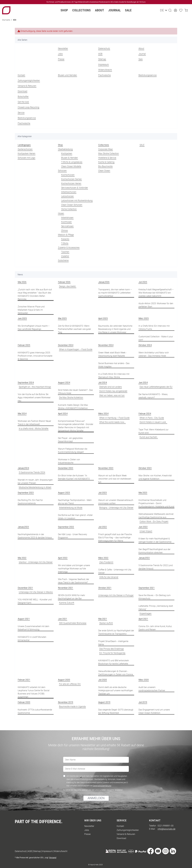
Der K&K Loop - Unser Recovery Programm (73, 536)
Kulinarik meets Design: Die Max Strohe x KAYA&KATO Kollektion (73, 407)
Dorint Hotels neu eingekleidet (113, 391)
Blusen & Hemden (70, 158)
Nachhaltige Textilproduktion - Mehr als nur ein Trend (75, 502)
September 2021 (147, 588)
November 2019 (66, 702)
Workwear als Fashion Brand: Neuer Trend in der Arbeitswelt (34, 423)
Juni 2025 (22, 318)
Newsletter (63, 48)
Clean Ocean (104, 171)
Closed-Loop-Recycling (28, 107)
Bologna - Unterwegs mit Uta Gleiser (116, 508)
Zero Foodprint (106, 562)
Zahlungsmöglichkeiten (29, 81)
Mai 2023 (143, 493)
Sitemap (102, 59)
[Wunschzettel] (181, 10)
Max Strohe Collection (109, 153)
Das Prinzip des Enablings (112, 649)
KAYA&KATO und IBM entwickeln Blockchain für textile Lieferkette (114, 662)
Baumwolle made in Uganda (72, 706)
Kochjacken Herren (27, 153)
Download (22, 91)
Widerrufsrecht (105, 70)
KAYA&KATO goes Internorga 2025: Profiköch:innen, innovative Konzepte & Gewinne (35, 356)
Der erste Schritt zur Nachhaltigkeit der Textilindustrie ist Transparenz (116, 632)
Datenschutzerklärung (102, 786)
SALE (142, 145)
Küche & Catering (106, 162)
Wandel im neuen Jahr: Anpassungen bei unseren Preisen (35, 481)
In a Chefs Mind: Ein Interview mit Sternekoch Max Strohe (114, 376)
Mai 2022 (22, 558)
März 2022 (103, 558)
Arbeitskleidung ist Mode (71, 508)
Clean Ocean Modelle (71, 166)
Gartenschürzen (25, 149)
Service (21, 113)
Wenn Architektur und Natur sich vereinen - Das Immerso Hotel (154, 354)
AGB (100, 54)
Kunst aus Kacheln (149, 437)
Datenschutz (104, 48)
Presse (61, 59)
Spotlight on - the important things (35, 387)
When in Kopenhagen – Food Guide (76, 349)
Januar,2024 (23, 468)
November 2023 (106, 468)
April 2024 (63, 414)
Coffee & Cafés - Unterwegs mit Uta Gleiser (115, 571)
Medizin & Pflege (66, 235)
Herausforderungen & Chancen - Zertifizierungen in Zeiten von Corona (116, 673)
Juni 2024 (143, 383)
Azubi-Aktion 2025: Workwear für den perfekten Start (156, 305)
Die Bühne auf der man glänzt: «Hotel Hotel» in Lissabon (75, 517)
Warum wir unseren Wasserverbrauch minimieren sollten (116, 502)
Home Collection (69, 209)
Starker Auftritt (106, 623)
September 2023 (26, 493)
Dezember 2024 (66, 345)
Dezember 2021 (25, 588)
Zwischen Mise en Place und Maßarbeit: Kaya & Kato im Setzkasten (31, 310)
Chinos (64, 230)
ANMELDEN (96, 798)
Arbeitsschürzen (69, 192)
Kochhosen (66, 222)
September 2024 (26, 383)
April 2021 (143, 619)
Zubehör (65, 256)
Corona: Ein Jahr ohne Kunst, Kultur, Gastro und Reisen (155, 628)
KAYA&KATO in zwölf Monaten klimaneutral (32, 639)
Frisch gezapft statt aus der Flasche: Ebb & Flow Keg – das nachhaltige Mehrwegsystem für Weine (115, 538)
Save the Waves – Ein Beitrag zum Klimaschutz (155, 597)
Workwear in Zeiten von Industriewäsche (69, 461)
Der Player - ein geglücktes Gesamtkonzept (70, 440)
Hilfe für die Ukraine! (109, 577)
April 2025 (103, 318)
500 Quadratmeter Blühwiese (73, 623)
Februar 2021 (24, 680)
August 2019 (104, 702)
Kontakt (21, 75)
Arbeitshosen (67, 218)
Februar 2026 (64, 282)
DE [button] (162, 10)
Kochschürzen (68, 175)
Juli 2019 (143, 702)
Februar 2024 (145, 414)
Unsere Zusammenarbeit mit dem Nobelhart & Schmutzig (33, 628)
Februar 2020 (24, 702)
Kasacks (65, 239)
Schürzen (62, 171)
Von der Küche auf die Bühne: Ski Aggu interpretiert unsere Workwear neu (34, 398)
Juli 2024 (103, 383)
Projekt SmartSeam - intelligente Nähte (113, 643)
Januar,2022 (144, 558)
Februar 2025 (24, 345)
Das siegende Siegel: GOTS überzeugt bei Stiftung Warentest (116, 711)
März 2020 (144, 680)
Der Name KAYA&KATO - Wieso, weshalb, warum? (153, 396)
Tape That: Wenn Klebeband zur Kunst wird (153, 431)
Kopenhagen (146, 613)
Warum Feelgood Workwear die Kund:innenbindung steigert (73, 450)
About (141, 48)
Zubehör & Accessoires (69, 248)
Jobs (60, 54)
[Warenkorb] (186, 10)
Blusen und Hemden (67, 75)
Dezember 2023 (66, 468)
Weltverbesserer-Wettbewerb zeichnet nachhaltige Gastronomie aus (156, 516)
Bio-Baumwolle (105, 166)
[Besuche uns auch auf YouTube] (158, 851)
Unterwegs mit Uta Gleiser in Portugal (116, 595)
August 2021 (24, 619)
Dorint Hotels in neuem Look (153, 422)
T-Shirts (65, 243)
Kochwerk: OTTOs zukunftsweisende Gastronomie (35, 711)
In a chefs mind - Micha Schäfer (34, 429)
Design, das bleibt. (68, 286)
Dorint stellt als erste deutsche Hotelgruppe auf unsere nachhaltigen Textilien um (116, 690)
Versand (53, 858)
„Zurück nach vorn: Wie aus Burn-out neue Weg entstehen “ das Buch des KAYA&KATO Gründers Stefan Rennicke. (35, 294)
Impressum (104, 64)
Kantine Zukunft (67, 603)
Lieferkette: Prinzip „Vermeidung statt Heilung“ (156, 608)
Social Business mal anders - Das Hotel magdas (114, 365)
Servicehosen (67, 226)
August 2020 (64, 680)
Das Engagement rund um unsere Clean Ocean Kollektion (154, 711)
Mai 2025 (62, 318)
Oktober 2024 (145, 345)
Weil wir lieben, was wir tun (112, 395)
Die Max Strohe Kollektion (71, 398)
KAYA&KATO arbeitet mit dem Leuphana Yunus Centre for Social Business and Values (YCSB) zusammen (34, 692)
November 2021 (66, 588)
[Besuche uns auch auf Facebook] (151, 851)
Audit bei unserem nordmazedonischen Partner (152, 689)
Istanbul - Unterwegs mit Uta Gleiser (36, 562)
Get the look (23, 102)
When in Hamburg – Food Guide (114, 418)
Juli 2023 (103, 493)
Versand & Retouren (27, 86)
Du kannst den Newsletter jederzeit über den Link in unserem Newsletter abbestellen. (93, 790)
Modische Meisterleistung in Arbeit (35, 487)
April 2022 (63, 558)
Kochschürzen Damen (71, 179)
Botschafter (23, 97)
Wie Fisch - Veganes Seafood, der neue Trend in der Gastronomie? (74, 581)
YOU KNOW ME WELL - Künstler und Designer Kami (35, 601)
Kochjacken (67, 153)
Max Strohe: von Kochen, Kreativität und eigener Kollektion (155, 477)
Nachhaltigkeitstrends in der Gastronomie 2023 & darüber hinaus (35, 536)
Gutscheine (63, 260)
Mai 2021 (103, 619)
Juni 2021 (63, 619)
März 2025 (144, 318)
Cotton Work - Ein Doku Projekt (154, 522)
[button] (170, 10)
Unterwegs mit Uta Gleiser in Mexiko (36, 592)
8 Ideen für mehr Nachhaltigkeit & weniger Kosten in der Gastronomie (155, 540)
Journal (142, 54)
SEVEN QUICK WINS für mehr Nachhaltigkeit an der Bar (72, 597)
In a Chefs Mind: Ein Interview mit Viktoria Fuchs (154, 327)
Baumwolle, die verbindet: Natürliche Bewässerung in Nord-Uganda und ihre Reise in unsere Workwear (115, 329)
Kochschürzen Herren (71, 183)
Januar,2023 (23, 527)
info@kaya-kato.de (166, 829)
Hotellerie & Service (107, 158)
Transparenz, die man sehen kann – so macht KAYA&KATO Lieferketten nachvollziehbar (115, 293)
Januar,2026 (104, 282)
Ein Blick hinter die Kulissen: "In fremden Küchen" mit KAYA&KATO (74, 477)
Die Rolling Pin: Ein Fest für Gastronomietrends (30, 502)
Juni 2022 (143, 527)
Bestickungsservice (148, 75)
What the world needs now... (112, 422)
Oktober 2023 (145, 468)
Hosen (61, 213)
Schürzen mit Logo (26, 158)
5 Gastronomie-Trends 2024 (32, 472)
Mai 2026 (22, 282)
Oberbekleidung (65, 149)
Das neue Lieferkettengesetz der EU (156, 387)
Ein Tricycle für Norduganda (112, 653)
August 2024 (64, 383)
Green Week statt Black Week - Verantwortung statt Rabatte (112, 354)
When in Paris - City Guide (152, 418)
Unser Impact (146, 531)
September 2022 (66, 527)
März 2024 (103, 414)
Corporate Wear (106, 149)
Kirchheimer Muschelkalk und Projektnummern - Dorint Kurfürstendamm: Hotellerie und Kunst (156, 503)
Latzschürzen (67, 196)
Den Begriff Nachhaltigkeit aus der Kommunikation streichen (154, 551)
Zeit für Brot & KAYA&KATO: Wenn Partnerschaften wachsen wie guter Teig (74, 329)
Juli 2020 (103, 680)
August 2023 (64, 493)
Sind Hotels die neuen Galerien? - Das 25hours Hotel (75, 392)
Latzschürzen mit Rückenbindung (77, 201)
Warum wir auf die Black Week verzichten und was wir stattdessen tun (115, 479)
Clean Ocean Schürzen (72, 205)
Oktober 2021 (105, 588)
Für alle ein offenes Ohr (70, 684)
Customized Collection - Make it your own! (156, 338)
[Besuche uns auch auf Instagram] (165, 851)
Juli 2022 (103, 527)
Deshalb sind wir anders (111, 387)
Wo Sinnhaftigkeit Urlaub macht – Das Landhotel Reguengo (34, 327)
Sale (128, 10)
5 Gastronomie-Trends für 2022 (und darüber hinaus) (156, 567)
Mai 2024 (22, 414)
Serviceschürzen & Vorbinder (75, 188)
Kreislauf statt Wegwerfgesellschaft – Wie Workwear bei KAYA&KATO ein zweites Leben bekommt (156, 293)
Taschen (65, 252)
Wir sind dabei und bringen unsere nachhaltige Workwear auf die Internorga (74, 569)
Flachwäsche (104, 75)
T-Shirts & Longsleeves (72, 162)
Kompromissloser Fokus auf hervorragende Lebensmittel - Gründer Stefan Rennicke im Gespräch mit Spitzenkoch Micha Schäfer (76, 426)
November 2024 (106, 345)
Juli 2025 (143, 282)
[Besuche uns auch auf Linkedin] (173, 851)
